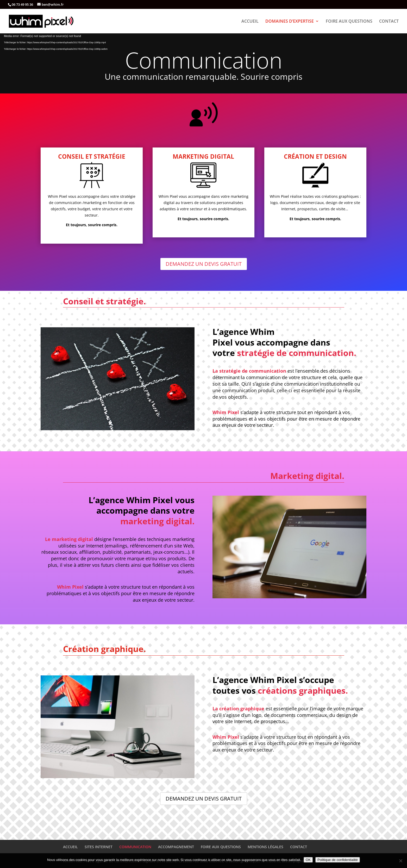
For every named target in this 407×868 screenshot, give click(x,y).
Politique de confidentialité (338, 860)
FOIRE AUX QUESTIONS (349, 22)
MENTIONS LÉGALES (265, 847)
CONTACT (389, 22)
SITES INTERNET (99, 847)
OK (308, 860)
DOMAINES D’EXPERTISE (290, 22)
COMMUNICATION (135, 847)
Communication (204, 60)
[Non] (400, 861)
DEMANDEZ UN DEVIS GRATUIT (204, 264)
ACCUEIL (250, 22)
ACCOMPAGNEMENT (176, 847)
